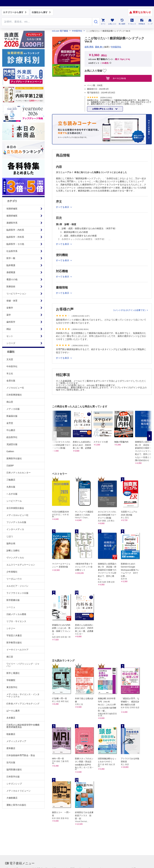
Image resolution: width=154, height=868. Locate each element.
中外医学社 (12, 366)
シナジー (11, 628)
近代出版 (11, 762)
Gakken (10, 451)
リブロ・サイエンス (16, 621)
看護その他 (12, 279)
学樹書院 (11, 680)
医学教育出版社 (14, 643)
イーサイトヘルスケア (17, 650)
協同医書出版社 (14, 770)
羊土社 (10, 374)
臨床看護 (11, 265)
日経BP (10, 466)
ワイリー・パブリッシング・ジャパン (23, 665)
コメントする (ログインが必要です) (129, 310)
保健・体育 (12, 301)
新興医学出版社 (14, 458)
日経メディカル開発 (16, 614)
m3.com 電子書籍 (60, 31)
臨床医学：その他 (15, 244)
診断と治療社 (13, 551)
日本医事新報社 (14, 395)
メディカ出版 (13, 409)
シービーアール (14, 501)
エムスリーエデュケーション (21, 565)
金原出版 (11, 381)
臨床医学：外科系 (15, 237)
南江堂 (10, 657)
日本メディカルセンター (19, 473)
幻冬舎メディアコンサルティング (23, 704)
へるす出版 (12, 494)
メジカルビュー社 (15, 388)
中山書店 (11, 430)
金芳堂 (10, 423)
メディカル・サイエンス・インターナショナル (23, 695)
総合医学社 (12, 437)
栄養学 (10, 308)
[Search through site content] (47, 22)
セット (10, 336)
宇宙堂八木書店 (14, 635)
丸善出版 (11, 487)
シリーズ (11, 343)
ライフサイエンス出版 (17, 593)
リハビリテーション (16, 294)
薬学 (9, 315)
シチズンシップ (14, 784)
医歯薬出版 (12, 416)
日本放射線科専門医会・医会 (21, 755)
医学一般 (11, 258)
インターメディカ (15, 529)
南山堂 (10, 402)
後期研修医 (12, 216)
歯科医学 (11, 322)
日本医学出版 (13, 777)
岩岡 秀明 (89, 47)
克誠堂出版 (12, 444)
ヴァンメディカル (15, 558)
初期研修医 (12, 209)
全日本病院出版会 (15, 508)
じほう (10, 536)
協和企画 (11, 543)
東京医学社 (12, 687)
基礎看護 (11, 272)
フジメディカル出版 (16, 522)
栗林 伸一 (99, 47)
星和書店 (11, 748)
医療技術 (11, 287)
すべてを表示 (63, 358)
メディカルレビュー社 (17, 515)
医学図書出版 (13, 600)
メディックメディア (16, 741)
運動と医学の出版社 (16, 805)
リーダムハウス (14, 579)
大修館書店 (12, 798)
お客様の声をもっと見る (103, 109)
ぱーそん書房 (13, 711)
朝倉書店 (11, 734)
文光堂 (10, 359)
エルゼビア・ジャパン (17, 586)
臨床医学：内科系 (15, 230)
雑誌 (9, 329)
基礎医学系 (12, 223)
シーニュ (11, 607)
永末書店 (11, 718)
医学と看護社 (13, 673)
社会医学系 (12, 251)
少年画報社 (12, 572)
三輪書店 (11, 480)
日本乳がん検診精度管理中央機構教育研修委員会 (23, 726)
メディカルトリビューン (19, 791)
